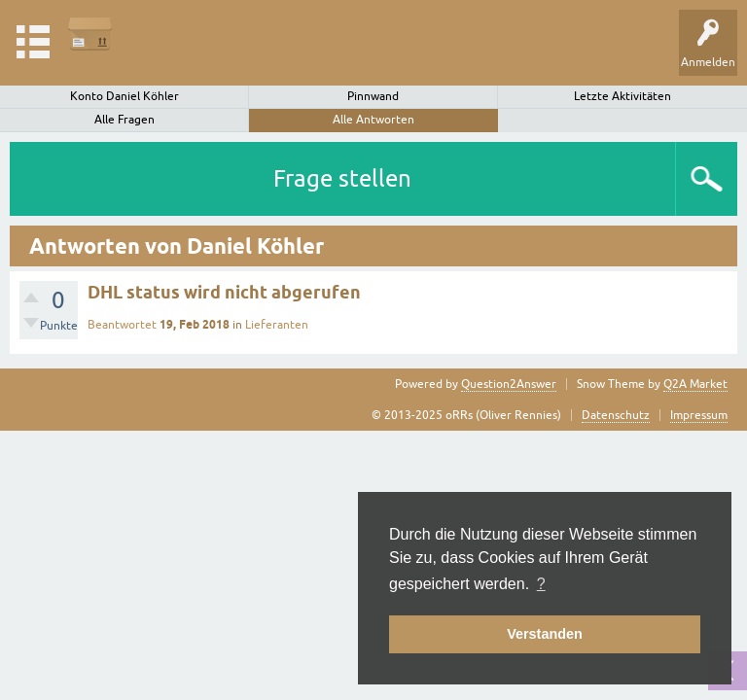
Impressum (699, 415)
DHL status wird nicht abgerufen (224, 292)
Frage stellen (342, 178)
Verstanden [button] (545, 634)
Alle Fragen (124, 120)
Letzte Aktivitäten (622, 96)
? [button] (541, 584)
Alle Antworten (373, 120)
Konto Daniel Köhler (124, 96)
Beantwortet (122, 325)
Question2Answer (509, 384)
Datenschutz (616, 415)
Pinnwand (373, 96)
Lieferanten (277, 325)
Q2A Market (695, 384)
